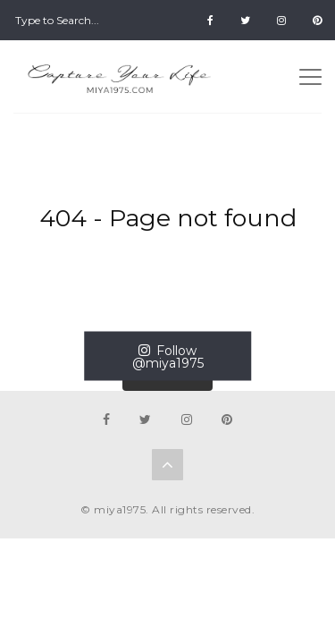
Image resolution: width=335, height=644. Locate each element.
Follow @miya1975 (168, 357)
